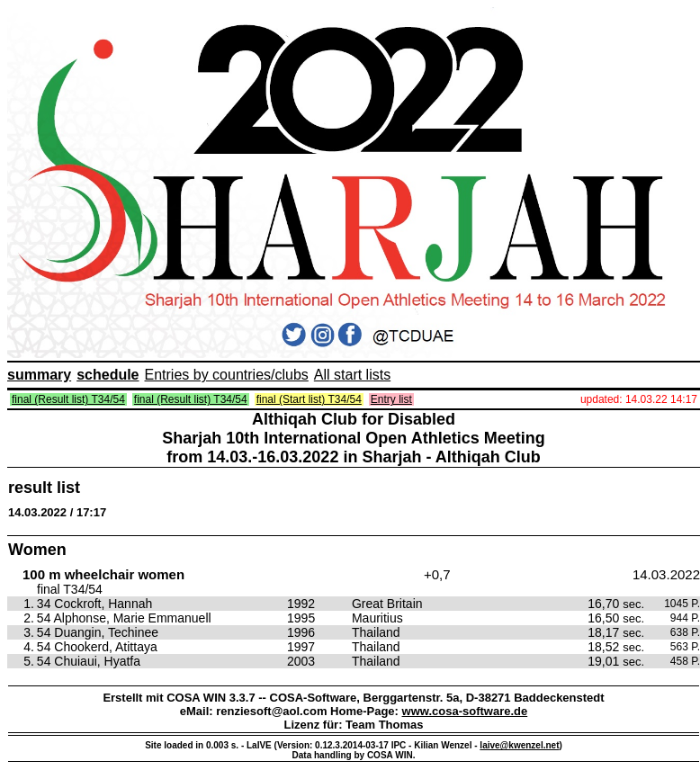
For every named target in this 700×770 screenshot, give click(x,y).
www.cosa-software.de (465, 711)
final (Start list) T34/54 (309, 399)
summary (39, 375)
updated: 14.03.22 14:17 (639, 399)
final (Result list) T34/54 (68, 399)
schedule (108, 375)
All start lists (352, 375)
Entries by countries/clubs (227, 375)
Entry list (391, 399)
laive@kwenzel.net (519, 745)
